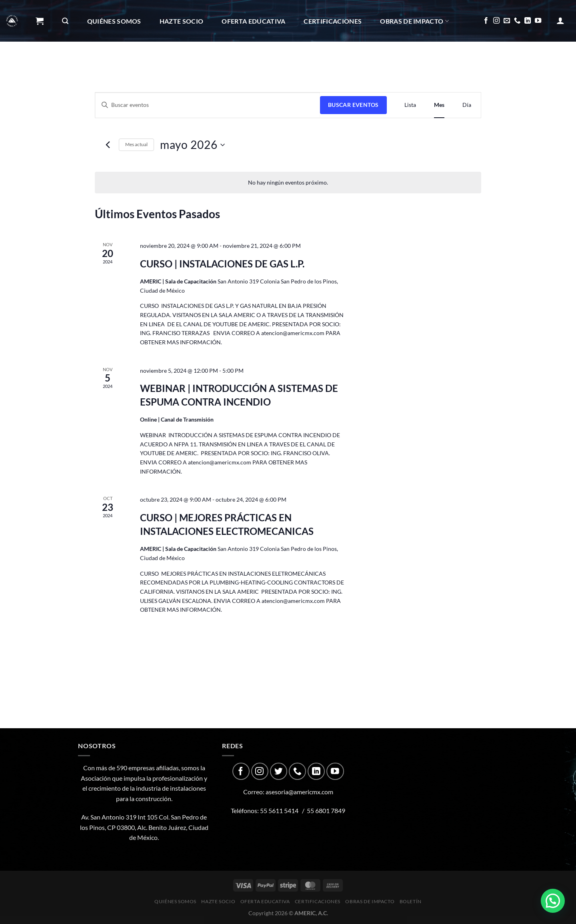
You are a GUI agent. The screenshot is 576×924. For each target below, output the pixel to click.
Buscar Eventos (353, 105)
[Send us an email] (507, 21)
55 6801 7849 (326, 811)
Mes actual (136, 144)
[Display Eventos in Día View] (467, 105)
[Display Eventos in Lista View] (410, 105)
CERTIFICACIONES (333, 21)
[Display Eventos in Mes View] (439, 105)
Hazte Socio (182, 21)
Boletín (53, 63)
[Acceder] (560, 20)
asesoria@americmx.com (299, 792)
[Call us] (517, 21)
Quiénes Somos (114, 21)
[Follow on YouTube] (538, 21)
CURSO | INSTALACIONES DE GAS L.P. (222, 264)
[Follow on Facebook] (486, 21)
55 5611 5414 (279, 811)
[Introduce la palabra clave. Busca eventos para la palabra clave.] (208, 105)
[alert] (288, 183)
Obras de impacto (414, 21)
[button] (553, 901)
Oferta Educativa (253, 21)
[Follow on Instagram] (496, 21)
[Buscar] (65, 21)
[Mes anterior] (108, 145)
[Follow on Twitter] (279, 771)
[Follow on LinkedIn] (528, 21)
